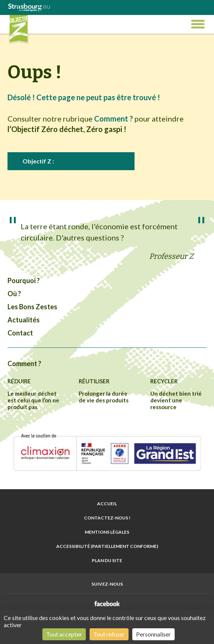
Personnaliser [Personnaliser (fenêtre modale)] (153, 634)
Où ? (14, 294)
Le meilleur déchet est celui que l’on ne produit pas (33, 400)
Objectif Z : (71, 161)
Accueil (107, 504)
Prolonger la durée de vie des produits (104, 397)
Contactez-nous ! (107, 518)
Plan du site (107, 560)
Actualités (24, 320)
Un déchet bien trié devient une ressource (176, 400)
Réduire (19, 381)
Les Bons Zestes (32, 307)
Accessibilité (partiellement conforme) (107, 546)
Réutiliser (94, 381)
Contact (20, 333)
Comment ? (24, 364)
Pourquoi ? (24, 280)
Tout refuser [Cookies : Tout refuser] (109, 634)
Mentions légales (107, 532)
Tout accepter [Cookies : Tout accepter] (64, 634)
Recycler (164, 381)
